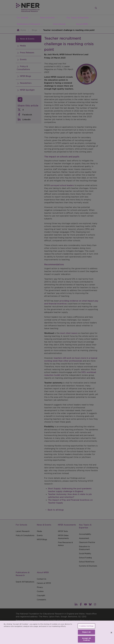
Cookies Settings (86, 628)
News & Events (47, 18)
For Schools (23, 18)
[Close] (111, 635)
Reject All (86, 635)
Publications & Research (29, 24)
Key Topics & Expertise (78, 18)
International (59, 24)
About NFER (82, 24)
